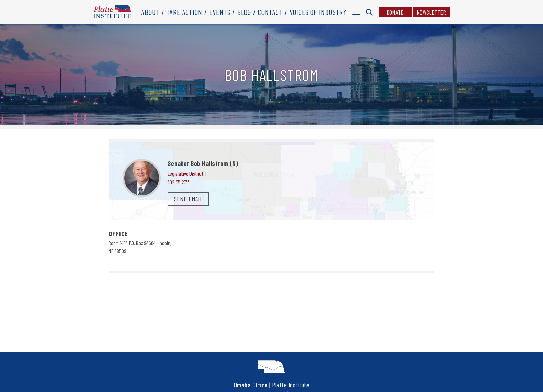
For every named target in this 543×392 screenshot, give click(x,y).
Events (220, 12)
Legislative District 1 (187, 173)
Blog (244, 12)
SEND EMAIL (188, 199)
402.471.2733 (179, 182)
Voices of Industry (318, 12)
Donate (395, 12)
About (150, 12)
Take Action (184, 12)
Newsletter (432, 12)
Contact (270, 12)
